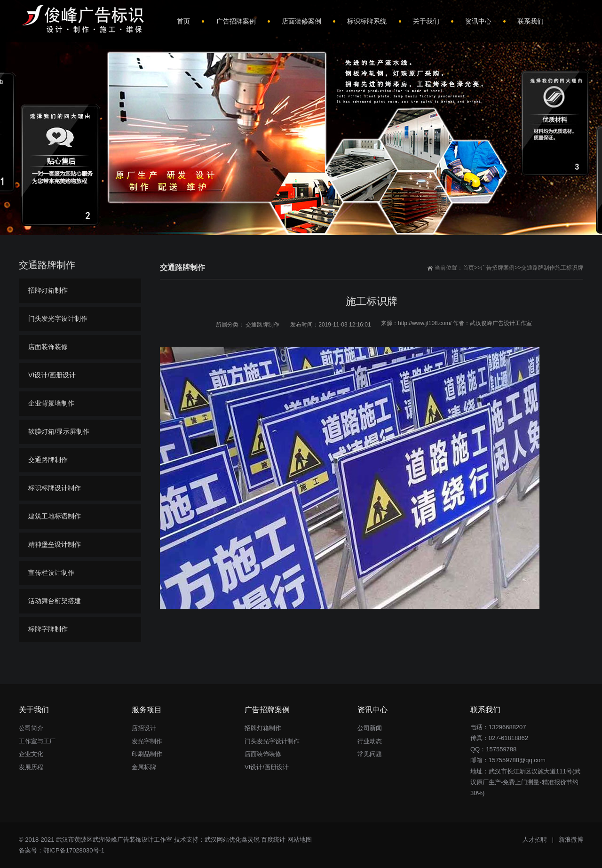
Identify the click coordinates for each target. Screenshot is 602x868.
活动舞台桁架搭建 (55, 601)
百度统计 (273, 840)
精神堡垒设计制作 (55, 544)
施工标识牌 (569, 268)
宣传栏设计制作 (51, 573)
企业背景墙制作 (51, 403)
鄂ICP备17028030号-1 (74, 850)
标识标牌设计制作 (55, 488)
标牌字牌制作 (48, 629)
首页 (468, 268)
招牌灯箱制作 (48, 290)
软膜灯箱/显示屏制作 (59, 431)
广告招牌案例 (498, 268)
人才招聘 (535, 840)
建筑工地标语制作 (55, 516)
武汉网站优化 (223, 840)
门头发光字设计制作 (58, 319)
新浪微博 (571, 840)
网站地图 (300, 840)
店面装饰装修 (48, 347)
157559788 (501, 749)
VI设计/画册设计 (52, 375)
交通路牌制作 (538, 268)
